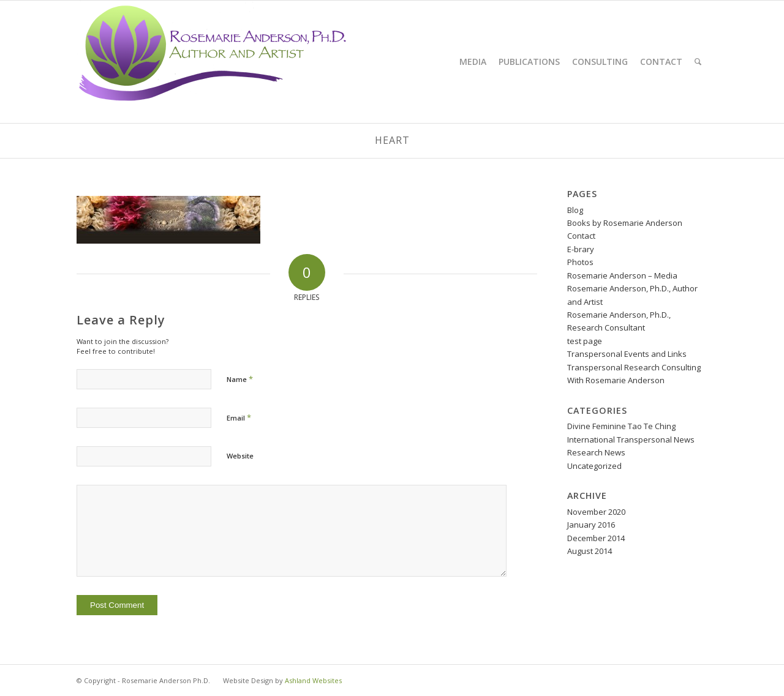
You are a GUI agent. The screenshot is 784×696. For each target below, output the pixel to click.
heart (392, 140)
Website (240, 456)
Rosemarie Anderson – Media (622, 275)
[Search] (698, 62)
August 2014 (590, 551)
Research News (596, 452)
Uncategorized (594, 466)
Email (239, 417)
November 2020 (596, 512)
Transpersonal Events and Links (627, 354)
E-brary (581, 249)
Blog (575, 210)
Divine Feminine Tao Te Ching (621, 426)
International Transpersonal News (631, 440)
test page (585, 341)
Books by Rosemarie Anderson (625, 223)
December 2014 (596, 538)
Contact (581, 236)
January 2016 (591, 525)
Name (240, 379)
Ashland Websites (313, 680)
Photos (580, 262)
